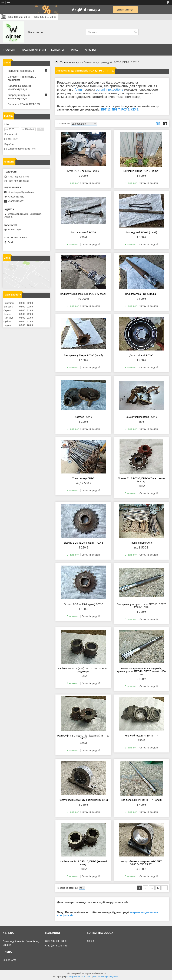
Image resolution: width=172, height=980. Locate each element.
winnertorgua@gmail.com (21, 192)
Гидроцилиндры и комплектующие (19, 97)
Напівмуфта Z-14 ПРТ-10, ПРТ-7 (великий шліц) (83, 863)
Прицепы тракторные (21, 71)
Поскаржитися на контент (79, 977)
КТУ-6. (135, 110)
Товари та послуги (71, 62)
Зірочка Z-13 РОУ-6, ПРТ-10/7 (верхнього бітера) (141, 480)
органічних (104, 90)
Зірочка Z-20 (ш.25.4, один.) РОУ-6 (83, 543)
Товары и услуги (33, 50)
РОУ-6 (125, 110)
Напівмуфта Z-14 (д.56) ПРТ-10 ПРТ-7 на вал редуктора (83, 670)
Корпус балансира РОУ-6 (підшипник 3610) (83, 800)
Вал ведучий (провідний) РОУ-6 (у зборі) (83, 294)
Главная (9, 50)
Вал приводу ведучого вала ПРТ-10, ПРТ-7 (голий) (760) (141, 606)
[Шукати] (136, 32)
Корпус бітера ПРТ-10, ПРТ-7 (141, 736)
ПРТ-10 (106, 110)
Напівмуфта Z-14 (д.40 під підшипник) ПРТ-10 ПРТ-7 (83, 737)
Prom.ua (102, 973)
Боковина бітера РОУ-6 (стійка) (141, 171)
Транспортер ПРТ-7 (83, 478)
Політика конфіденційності (106, 977)
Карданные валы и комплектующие (19, 87)
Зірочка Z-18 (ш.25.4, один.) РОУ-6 (83, 604)
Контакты (58, 50)
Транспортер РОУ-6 (141, 543)
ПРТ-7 (116, 110)
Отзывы (91, 50)
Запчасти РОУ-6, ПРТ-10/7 (24, 104)
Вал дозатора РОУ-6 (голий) (141, 294)
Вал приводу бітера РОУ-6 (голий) (83, 355)
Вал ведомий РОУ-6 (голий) (141, 232)
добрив (118, 90)
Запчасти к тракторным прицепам (22, 78)
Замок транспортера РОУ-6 (141, 417)
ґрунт (78, 90)
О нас (75, 50)
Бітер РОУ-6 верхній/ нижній (83, 171)
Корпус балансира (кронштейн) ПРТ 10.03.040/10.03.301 (141, 863)
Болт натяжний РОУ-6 (83, 232)
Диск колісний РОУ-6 (141, 355)
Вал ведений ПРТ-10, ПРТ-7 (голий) (141, 800)
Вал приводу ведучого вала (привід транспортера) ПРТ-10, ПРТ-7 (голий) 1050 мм (141, 671)
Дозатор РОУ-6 (83, 417)
